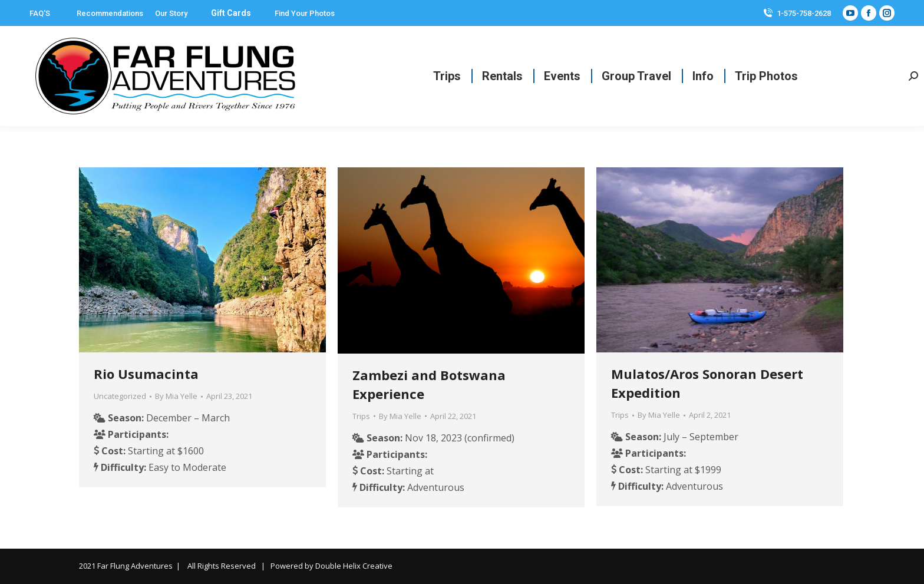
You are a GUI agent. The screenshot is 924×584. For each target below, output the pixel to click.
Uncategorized (120, 396)
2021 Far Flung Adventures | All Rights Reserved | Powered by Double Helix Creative (236, 566)
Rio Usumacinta (146, 374)
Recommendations (110, 13)
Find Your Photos (305, 13)
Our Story (171, 13)
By (176, 396)
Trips (361, 416)
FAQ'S (40, 13)
